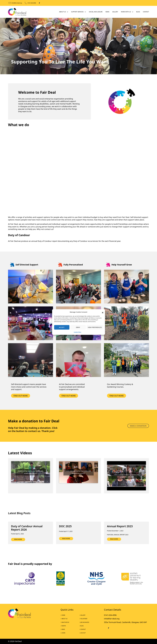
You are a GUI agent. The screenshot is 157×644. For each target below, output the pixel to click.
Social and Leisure (96, 12)
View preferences (95, 327)
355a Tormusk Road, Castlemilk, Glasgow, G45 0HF (125, 622)
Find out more (21, 396)
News (107, 12)
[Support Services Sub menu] (85, 12)
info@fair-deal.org (17, 3)
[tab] (77, 72)
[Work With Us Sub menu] (133, 12)
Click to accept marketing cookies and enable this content (31, 472)
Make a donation (138, 426)
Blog (138, 12)
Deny (78, 327)
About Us (62, 12)
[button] (102, 312)
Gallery (115, 12)
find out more (69, 396)
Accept (62, 327)
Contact (146, 12)
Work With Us (126, 12)
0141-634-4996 (32, 3)
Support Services (77, 12)
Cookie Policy (77, 332)
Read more (18, 539)
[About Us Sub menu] (67, 12)
